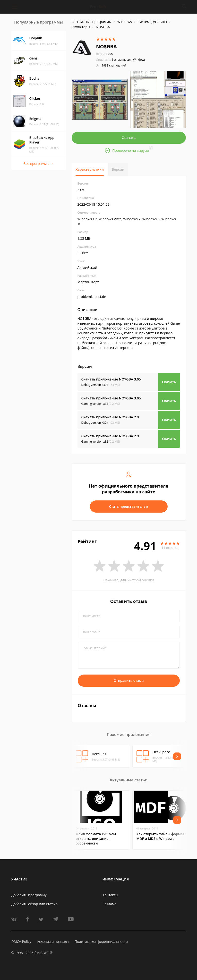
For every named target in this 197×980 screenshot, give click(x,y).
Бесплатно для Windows (129, 60)
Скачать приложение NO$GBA (111, 379)
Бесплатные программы (92, 22)
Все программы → (38, 164)
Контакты (110, 895)
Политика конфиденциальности (101, 942)
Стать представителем (129, 506)
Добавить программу (29, 895)
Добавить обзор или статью (35, 904)
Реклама (109, 904)
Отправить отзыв (129, 680)
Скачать (129, 138)
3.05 (105, 54)
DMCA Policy (21, 942)
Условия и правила (53, 942)
